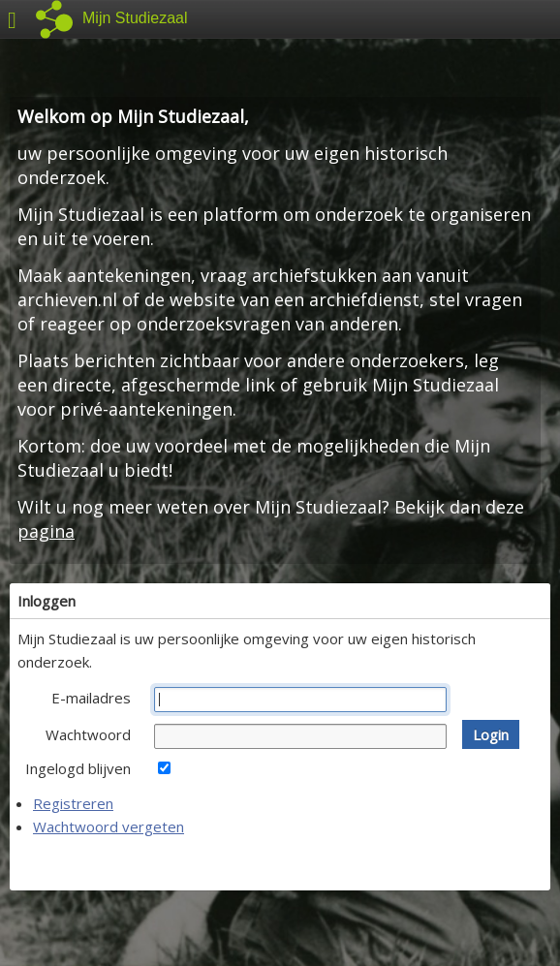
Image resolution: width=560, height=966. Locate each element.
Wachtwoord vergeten (109, 826)
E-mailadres (91, 698)
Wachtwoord (88, 734)
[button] (491, 734)
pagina (46, 531)
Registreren (73, 803)
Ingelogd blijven (78, 768)
